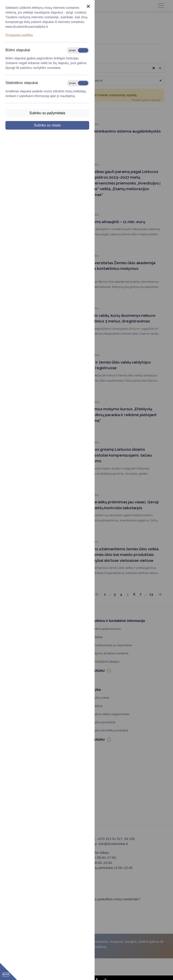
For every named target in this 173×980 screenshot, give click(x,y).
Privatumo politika (19, 35)
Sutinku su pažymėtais (47, 113)
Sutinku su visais (47, 125)
